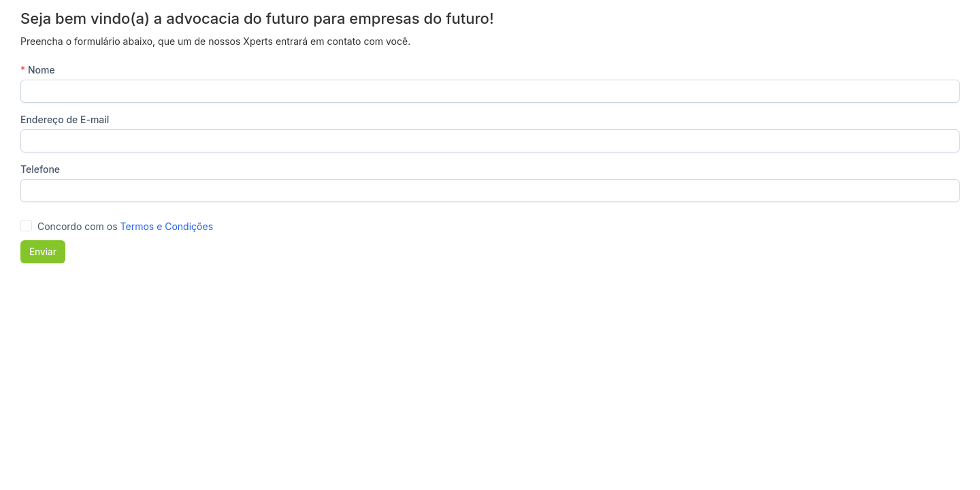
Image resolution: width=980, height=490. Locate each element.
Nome (38, 70)
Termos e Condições (167, 226)
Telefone (40, 169)
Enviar (43, 252)
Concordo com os (125, 226)
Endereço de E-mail (65, 119)
